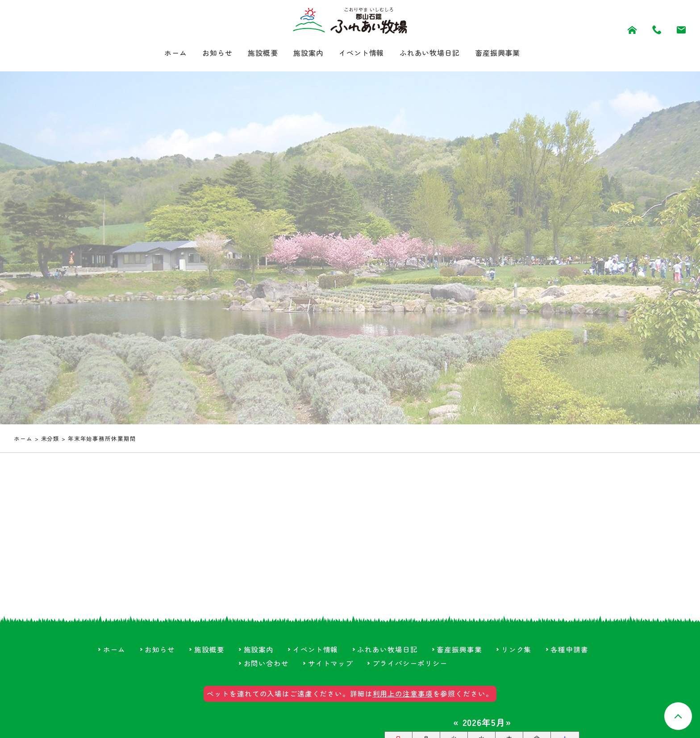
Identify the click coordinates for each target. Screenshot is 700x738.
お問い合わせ (266, 665)
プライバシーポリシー (410, 665)
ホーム (160, 53)
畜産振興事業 (511, 53)
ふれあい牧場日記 (437, 53)
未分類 (50, 440)
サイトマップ (331, 665)
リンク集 (517, 650)
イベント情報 (362, 53)
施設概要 (255, 53)
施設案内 (304, 53)
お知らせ (206, 53)
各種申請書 (570, 650)
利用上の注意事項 (403, 695)
